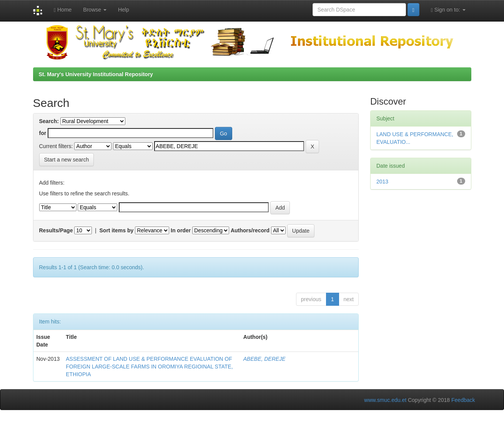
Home (63, 10)
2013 (382, 182)
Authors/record (250, 230)
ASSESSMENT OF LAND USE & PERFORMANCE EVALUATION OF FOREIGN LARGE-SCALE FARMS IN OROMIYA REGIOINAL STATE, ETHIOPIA (149, 367)
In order (181, 230)
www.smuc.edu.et (385, 400)
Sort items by (117, 230)
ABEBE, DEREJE (264, 359)
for (43, 133)
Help (124, 10)
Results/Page (56, 230)
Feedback (463, 400)
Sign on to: (448, 10)
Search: (49, 121)
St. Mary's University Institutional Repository (96, 74)
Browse (95, 10)
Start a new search (67, 160)
